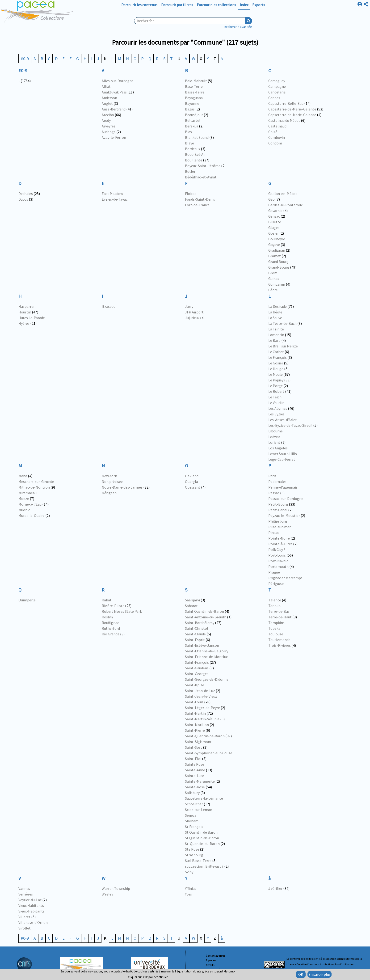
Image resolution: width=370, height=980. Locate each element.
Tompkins (276, 623)
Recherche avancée (238, 27)
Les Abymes (278, 408)
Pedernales (277, 482)
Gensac (274, 216)
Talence (275, 600)
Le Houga (276, 369)
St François (194, 827)
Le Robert (276, 391)
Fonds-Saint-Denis (200, 199)
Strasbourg (194, 855)
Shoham (192, 821)
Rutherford (111, 628)
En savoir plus (320, 974)
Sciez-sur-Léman (199, 810)
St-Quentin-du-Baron (202, 844)
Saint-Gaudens (197, 668)
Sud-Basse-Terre (198, 861)
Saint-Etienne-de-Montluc (206, 657)
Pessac (274, 493)
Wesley (107, 894)
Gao (271, 199)
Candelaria (277, 92)
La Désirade (277, 306)
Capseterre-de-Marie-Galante (292, 115)
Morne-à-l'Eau (30, 504)
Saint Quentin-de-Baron (204, 611)
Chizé (273, 132)
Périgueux (276, 583)
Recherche (248, 21)
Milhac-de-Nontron (34, 487)
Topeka (274, 628)
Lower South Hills (283, 454)
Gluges (274, 228)
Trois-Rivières (280, 645)
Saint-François (197, 662)
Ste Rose (192, 849)
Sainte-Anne (195, 770)
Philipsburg (278, 521)
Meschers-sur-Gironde (36, 482)
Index (244, 5)
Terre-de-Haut (280, 617)
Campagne (277, 86)
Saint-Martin (195, 713)
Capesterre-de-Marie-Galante (292, 109)
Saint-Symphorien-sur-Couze (209, 753)
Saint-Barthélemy (200, 623)
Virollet (25, 928)
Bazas (190, 109)
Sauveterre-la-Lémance (204, 798)
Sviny (189, 872)
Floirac (191, 194)
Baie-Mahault (196, 81)
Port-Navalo (278, 561)
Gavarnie (275, 211)
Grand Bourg (278, 262)
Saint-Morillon (197, 725)
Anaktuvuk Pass (114, 92)
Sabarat (191, 606)
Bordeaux (193, 149)
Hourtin (25, 312)
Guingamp (277, 284)
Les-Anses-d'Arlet (283, 420)
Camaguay (277, 81)
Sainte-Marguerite (200, 781)
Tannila (274, 606)
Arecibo (108, 115)
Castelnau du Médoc (284, 120)
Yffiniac (191, 888)
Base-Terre (194, 86)
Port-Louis (277, 555)
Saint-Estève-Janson (202, 645)
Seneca (191, 815)
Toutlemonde (279, 640)
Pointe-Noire (279, 538)
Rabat (107, 600)
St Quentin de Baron (201, 832)
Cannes (274, 98)
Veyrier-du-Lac (30, 900)
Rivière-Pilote (113, 606)
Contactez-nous (215, 956)
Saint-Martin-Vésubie (202, 719)
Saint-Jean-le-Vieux (201, 696)
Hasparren (27, 306)
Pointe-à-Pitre (280, 544)
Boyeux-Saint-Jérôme (203, 166)
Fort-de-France (197, 205)
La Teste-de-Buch (282, 323)
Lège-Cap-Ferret (282, 459)
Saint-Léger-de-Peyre (202, 708)
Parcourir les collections (216, 5)
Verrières (26, 894)
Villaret (24, 917)
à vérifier (275, 888)
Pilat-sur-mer (280, 527)
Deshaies (26, 194)
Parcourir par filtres (177, 5)
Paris (272, 476)
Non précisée (112, 482)
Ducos (23, 199)
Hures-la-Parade (32, 318)
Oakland (192, 476)
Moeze (24, 498)
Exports (259, 5)
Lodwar (274, 437)
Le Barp (274, 340)
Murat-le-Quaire (32, 515)
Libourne (275, 431)
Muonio (24, 510)
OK (301, 974)
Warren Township (116, 888)
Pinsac (274, 532)
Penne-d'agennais (283, 487)
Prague (274, 572)
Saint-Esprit (195, 640)
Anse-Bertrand (114, 109)
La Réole (275, 312)
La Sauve (275, 318)
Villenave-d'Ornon (33, 922)
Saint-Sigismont (198, 742)
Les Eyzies (276, 414)
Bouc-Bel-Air (195, 154)
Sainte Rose (195, 764)
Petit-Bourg (278, 504)
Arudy (106, 120)
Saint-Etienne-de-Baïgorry (207, 651)
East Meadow (112, 194)
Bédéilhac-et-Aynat (201, 177)
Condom (275, 143)
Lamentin (276, 335)
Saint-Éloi (193, 759)
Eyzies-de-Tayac (115, 199)
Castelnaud (277, 126)
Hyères (24, 323)
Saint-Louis (194, 702)
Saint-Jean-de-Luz (200, 691)
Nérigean (109, 493)
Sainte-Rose (195, 787)
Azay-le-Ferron (114, 137)
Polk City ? (277, 549)
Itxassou (109, 306)
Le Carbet (276, 352)
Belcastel (193, 120)
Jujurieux (192, 318)
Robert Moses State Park (122, 611)
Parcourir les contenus (139, 5)
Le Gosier (276, 363)
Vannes (24, 888)
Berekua (192, 126)
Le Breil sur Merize (283, 346)
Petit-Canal (278, 510)
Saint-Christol (197, 628)
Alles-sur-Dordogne (118, 81)
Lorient (274, 442)
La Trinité (276, 329)
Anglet (107, 103)
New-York (109, 476)
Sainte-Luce (195, 776)
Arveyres (109, 126)
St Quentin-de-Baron (202, 838)
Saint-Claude (195, 634)
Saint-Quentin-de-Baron (205, 736)
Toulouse (276, 634)
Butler (190, 171)
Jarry (189, 306)
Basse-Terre (195, 92)
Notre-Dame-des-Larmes (122, 487)
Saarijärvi (192, 600)
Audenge (109, 132)
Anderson (109, 98)
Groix (273, 273)
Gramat (275, 256)
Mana (23, 476)
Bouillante (194, 160)
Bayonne (192, 103)
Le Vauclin (276, 403)
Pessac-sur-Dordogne (286, 498)
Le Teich (275, 397)
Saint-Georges (197, 674)
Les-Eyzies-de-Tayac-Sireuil (290, 425)
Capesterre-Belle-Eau (286, 103)
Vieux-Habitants (32, 911)
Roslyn (107, 617)
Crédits (210, 965)
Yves (188, 894)
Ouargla (191, 482)
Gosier (273, 233)
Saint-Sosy (194, 747)
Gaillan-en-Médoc (283, 194)
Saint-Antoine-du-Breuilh (206, 617)
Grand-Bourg (279, 267)
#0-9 (25, 59)
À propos (211, 960)
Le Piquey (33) (279, 380)
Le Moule (275, 374)
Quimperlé (27, 600)
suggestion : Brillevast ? (204, 866)
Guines (274, 279)
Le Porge (275, 386)
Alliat (106, 86)
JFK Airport (194, 312)
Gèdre (273, 290)
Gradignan (277, 250)
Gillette (275, 222)
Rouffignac (110, 623)
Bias (188, 132)
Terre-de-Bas (279, 611)
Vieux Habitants (31, 905)
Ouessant (193, 487)
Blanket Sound (197, 137)
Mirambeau (27, 493)
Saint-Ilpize (195, 685)
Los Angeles (278, 448)
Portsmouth (278, 566)
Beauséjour (194, 115)
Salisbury (192, 793)
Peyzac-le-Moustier (284, 515)
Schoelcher (194, 804)
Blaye (189, 143)
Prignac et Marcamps (285, 578)
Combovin (277, 137)
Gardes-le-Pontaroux (285, 205)
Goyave (274, 245)
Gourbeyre (277, 239)
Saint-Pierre (195, 730)
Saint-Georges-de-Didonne (207, 679)
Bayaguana (194, 98)
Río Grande (111, 634)
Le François (277, 357)
